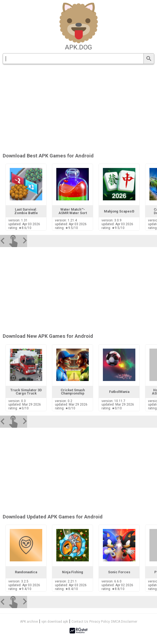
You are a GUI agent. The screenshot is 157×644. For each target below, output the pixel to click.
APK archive (29, 622)
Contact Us (80, 622)
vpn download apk (55, 622)
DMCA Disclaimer (124, 622)
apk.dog (78, 47)
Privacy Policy (100, 622)
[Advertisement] (78, 289)
